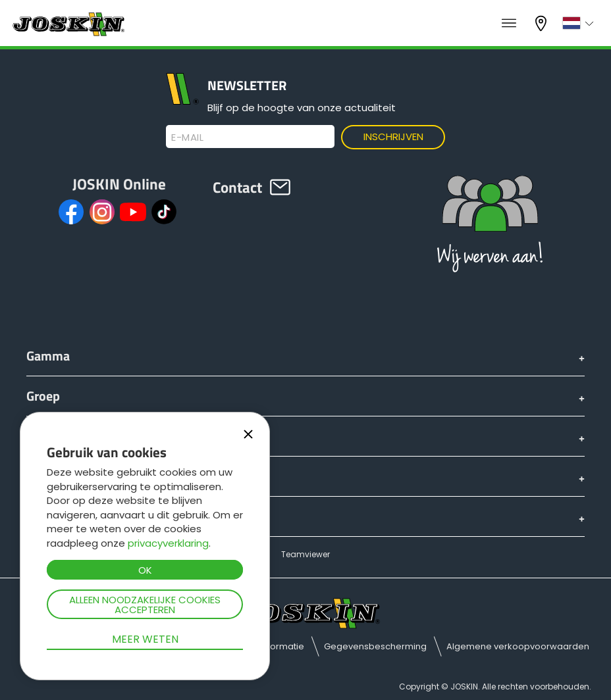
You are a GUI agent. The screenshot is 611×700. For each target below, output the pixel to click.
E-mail (187, 137)
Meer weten (145, 639)
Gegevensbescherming (375, 646)
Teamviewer (305, 554)
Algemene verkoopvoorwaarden (518, 646)
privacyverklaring (168, 543)
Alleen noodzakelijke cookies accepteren (145, 605)
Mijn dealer (543, 23)
